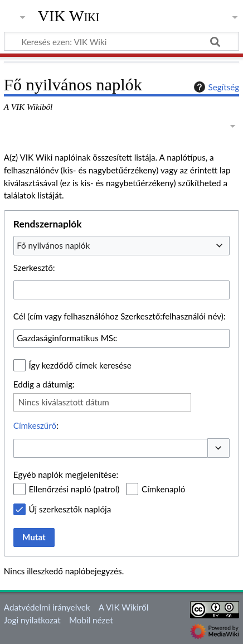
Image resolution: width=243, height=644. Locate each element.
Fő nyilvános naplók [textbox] (53, 245)
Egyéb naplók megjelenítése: (66, 474)
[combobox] (122, 245)
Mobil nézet (91, 620)
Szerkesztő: (34, 268)
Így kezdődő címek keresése (80, 365)
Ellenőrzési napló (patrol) (74, 489)
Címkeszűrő (35, 425)
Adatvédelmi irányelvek (47, 607)
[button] (218, 448)
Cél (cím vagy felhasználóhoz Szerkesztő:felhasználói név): (120, 316)
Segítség (215, 87)
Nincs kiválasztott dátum (64, 402)
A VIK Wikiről (123, 607)
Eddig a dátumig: (44, 384)
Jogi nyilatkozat (32, 620)
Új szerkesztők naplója (70, 509)
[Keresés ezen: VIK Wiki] (122, 41)
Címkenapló (163, 489)
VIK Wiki (69, 16)
